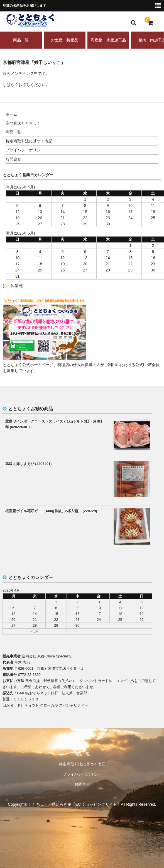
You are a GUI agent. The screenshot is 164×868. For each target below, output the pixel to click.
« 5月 (35, 631)
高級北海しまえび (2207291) (29, 464)
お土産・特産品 (65, 40)
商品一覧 (21, 40)
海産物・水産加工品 (108, 40)
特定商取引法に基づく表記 (29, 141)
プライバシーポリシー (25, 150)
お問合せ (13, 159)
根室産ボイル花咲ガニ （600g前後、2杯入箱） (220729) (51, 511)
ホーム (11, 114)
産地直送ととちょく (23, 123)
